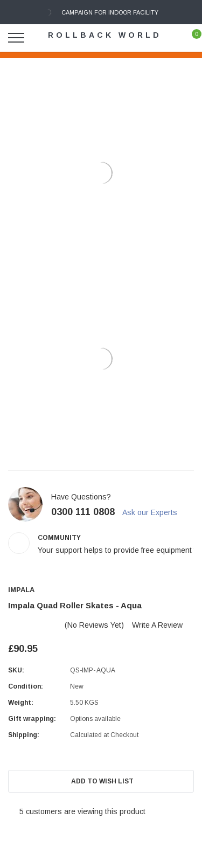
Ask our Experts (155, 512)
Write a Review (157, 625)
